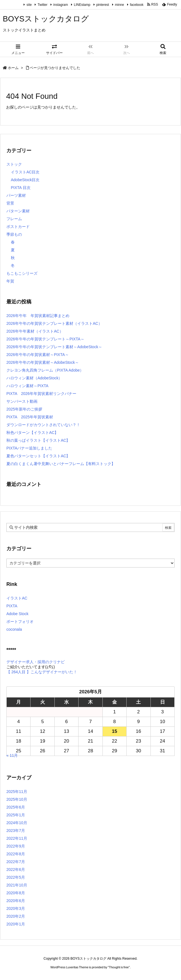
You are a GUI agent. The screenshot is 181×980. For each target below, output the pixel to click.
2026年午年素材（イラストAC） (35, 331)
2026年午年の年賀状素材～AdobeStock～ (43, 362)
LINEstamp (82, 5)
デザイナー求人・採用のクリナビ (36, 662)
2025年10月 (17, 799)
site (29, 5)
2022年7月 (16, 862)
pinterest (103, 5)
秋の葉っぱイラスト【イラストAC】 (38, 440)
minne (120, 5)
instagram (61, 5)
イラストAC (17, 598)
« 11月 (12, 755)
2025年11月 (17, 792)
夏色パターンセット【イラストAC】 (38, 456)
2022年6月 (16, 870)
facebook (137, 5)
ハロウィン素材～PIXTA (27, 386)
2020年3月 (16, 908)
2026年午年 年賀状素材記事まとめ (38, 316)
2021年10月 (17, 885)
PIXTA (12, 606)
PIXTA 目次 (21, 188)
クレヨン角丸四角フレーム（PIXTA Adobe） (45, 370)
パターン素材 (18, 211)
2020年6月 (16, 901)
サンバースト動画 (22, 401)
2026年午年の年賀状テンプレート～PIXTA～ (45, 339)
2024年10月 (17, 823)
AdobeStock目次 (25, 180)
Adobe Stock (17, 614)
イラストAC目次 (25, 172)
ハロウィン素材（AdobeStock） (34, 378)
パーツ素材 (16, 195)
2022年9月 (16, 846)
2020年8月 (16, 893)
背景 (10, 203)
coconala (14, 629)
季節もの (14, 234)
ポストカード (18, 227)
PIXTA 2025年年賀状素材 (30, 417)
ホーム (13, 68)
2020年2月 (16, 916)
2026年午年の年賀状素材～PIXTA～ (38, 355)
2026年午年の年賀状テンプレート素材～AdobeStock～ (54, 347)
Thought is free (119, 967)
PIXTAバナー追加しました (29, 448)
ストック (14, 164)
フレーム (14, 219)
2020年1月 (16, 924)
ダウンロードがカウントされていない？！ (43, 425)
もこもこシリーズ (22, 273)
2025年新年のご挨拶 (24, 409)
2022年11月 (17, 838)
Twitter (42, 5)
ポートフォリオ (20, 622)
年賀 (10, 281)
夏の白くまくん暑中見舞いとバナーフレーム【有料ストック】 (61, 464)
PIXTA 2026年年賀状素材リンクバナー (41, 394)
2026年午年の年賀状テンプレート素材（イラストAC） (54, 323)
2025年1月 (16, 815)
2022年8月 (16, 854)
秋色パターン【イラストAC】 (32, 433)
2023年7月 (16, 831)
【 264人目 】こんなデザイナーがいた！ (42, 672)
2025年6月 (16, 807)
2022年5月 (16, 877)
